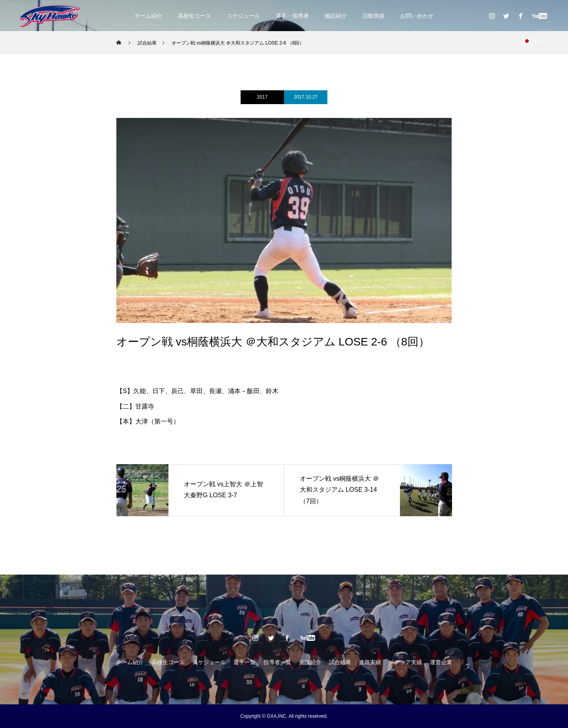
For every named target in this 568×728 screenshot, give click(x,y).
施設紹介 (336, 16)
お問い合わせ (417, 16)
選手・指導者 (292, 16)
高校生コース (194, 16)
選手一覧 (245, 662)
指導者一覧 (277, 662)
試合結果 (340, 662)
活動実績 (374, 16)
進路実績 (370, 662)
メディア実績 (405, 662)
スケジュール (243, 16)
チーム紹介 (148, 16)
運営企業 (441, 662)
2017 (263, 97)
